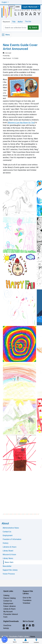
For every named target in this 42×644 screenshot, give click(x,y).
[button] (5, 2)
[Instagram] (33, 625)
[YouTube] (24, 628)
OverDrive (7, 625)
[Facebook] (27, 625)
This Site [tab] (28, 22)
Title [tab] (14, 22)
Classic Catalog (9, 598)
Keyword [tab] (6, 22)
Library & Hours (9, 609)
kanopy (6, 628)
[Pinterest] (30, 625)
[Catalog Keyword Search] (16, 28)
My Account (8, 612)
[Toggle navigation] (6, 35)
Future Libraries (10, 606)
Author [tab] (20, 22)
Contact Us (8, 601)
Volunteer (26, 603)
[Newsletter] (27, 628)
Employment (8, 603)
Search (33, 28)
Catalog (6, 595)
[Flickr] (24, 625)
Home (33, 637)
